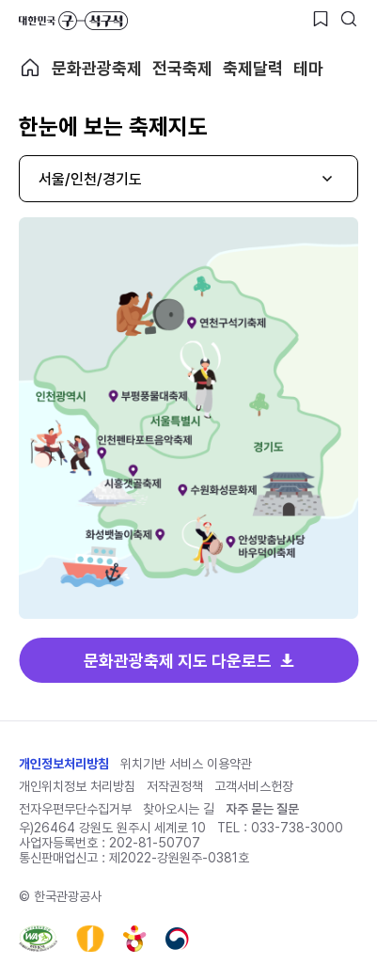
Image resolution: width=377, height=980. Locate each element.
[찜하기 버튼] (321, 19)
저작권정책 (175, 786)
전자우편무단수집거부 (75, 809)
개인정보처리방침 (64, 764)
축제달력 (253, 68)
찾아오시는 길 (179, 809)
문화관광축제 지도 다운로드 (178, 661)
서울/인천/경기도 (90, 179)
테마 (308, 68)
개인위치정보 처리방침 (77, 786)
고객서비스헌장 (254, 786)
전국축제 (182, 68)
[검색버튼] (349, 19)
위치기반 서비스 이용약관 (186, 764)
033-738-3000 (297, 828)
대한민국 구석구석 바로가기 (73, 21)
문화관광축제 (97, 68)
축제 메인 (30, 68)
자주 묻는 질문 (262, 809)
